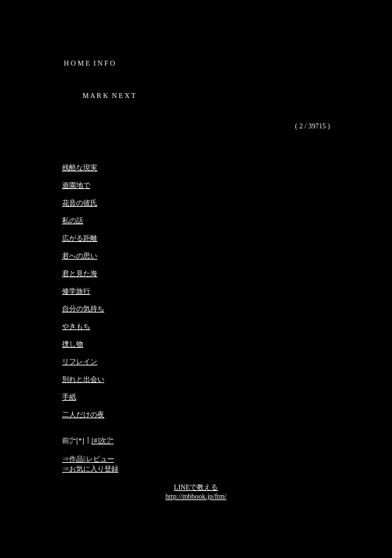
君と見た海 (80, 273)
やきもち (76, 326)
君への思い (80, 256)
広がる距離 (80, 238)
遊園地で (76, 185)
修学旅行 (76, 291)
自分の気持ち (83, 309)
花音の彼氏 (80, 203)
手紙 (69, 397)
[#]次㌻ (103, 441)
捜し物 (73, 344)
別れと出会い (83, 379)
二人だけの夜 (83, 414)
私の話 (73, 220)
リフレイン (80, 362)
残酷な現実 (80, 168)
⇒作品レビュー (88, 459)
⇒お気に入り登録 (90, 469)
